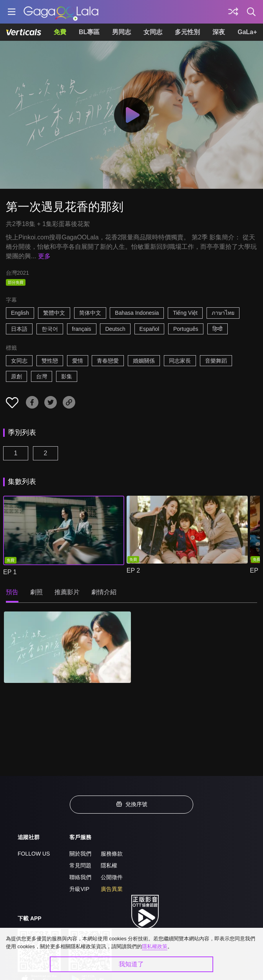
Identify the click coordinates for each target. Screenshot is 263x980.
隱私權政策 (155, 946)
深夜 (219, 32)
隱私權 (109, 865)
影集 (67, 376)
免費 (60, 32)
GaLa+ (247, 32)
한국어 (50, 329)
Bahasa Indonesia (137, 313)
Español (150, 329)
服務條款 (112, 854)
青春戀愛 (108, 361)
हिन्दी (218, 329)
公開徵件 (112, 877)
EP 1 (10, 572)
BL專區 (89, 32)
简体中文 (90, 313)
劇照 (36, 592)
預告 (12, 592)
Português (186, 329)
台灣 (42, 376)
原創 (16, 376)
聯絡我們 (80, 877)
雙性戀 (50, 361)
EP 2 (133, 570)
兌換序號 (132, 804)
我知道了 (131, 964)
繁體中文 (54, 313)
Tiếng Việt (185, 313)
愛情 (78, 361)
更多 (44, 256)
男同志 (122, 32)
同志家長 (180, 361)
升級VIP (79, 889)
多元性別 (187, 32)
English (20, 313)
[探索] (233, 12)
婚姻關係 (144, 361)
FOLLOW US (34, 854)
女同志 (153, 32)
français (82, 329)
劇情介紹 (104, 592)
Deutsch (115, 329)
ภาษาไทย (223, 313)
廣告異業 (112, 889)
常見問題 (80, 865)
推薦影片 (67, 592)
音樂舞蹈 (216, 361)
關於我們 (80, 854)
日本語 (19, 329)
